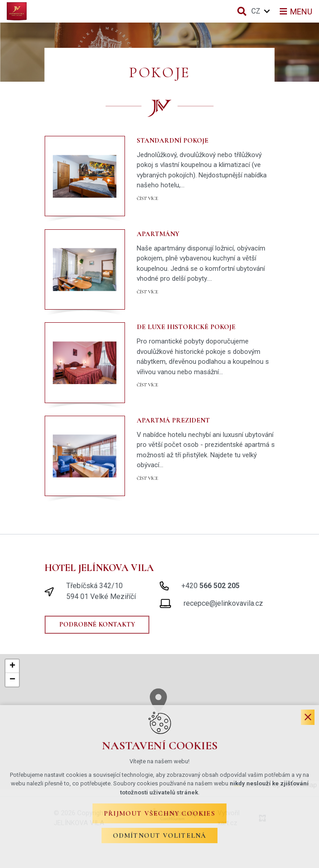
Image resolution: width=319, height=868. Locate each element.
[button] (12, 666)
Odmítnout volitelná (160, 836)
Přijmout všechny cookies (159, 813)
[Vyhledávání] (242, 11)
